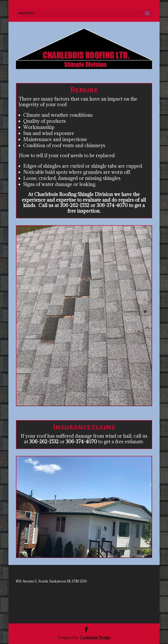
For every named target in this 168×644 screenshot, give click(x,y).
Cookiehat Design (95, 637)
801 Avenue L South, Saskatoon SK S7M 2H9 (51, 581)
